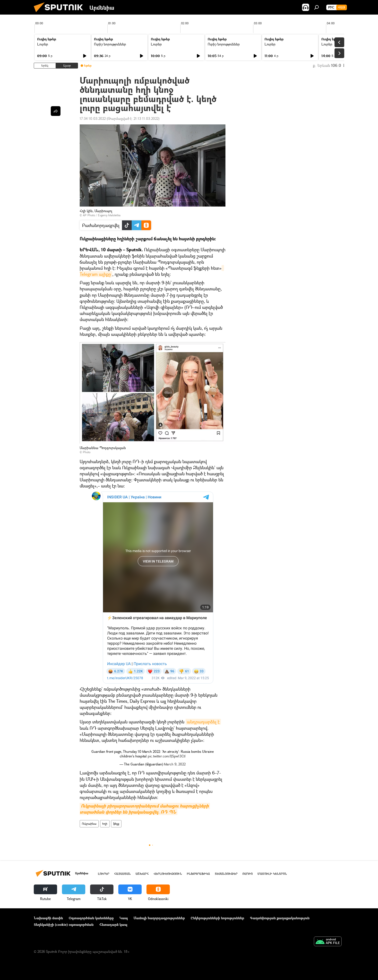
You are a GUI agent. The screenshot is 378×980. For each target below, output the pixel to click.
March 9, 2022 (175, 764)
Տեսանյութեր (226, 874)
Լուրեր (43, 44)
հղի (105, 824)
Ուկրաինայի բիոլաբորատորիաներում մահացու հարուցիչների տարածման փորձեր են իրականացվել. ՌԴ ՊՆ (145, 809)
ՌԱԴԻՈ (248, 874)
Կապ (124, 918)
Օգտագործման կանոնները (91, 918)
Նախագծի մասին (48, 918)
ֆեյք (116, 824)
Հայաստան (122, 874)
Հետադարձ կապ (113, 924)
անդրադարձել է (203, 722)
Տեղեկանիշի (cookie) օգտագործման (64, 924)
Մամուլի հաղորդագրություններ (159, 918)
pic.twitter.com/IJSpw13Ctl (167, 756)
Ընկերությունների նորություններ (217, 918)
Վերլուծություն (168, 874)
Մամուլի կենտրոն (272, 874)
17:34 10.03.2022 (93, 118)
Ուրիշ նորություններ (110, 44)
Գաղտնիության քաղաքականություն (280, 918)
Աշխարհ (142, 874)
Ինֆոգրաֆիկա (198, 874)
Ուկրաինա (89, 824)
